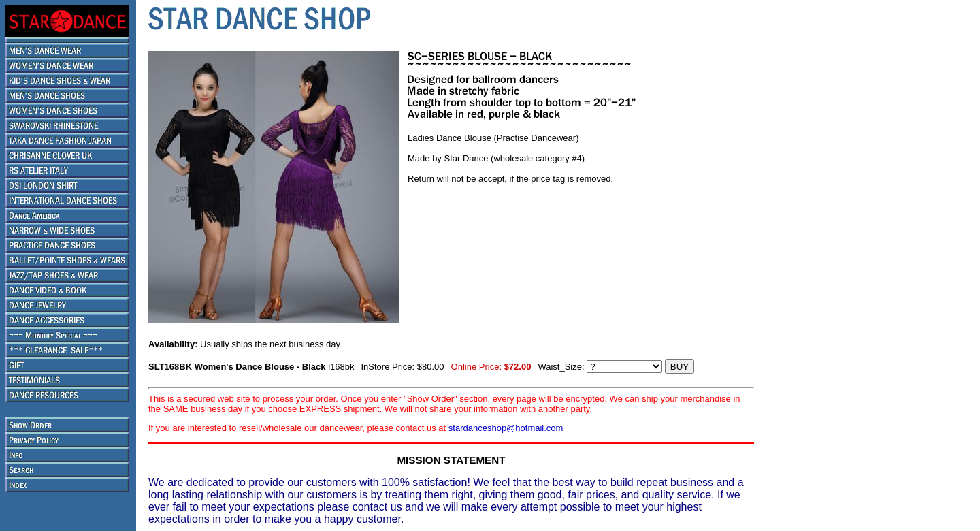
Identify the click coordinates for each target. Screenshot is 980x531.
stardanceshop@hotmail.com (506, 428)
